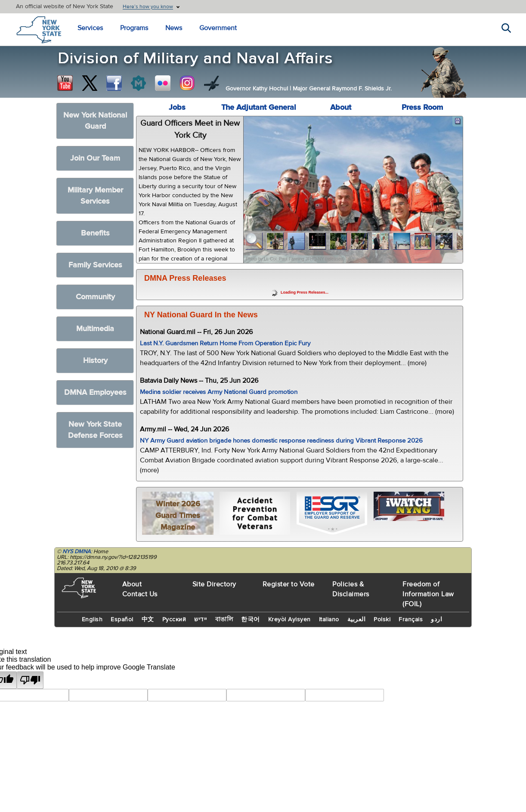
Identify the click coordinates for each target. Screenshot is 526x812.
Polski (382, 620)
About (341, 107)
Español (122, 620)
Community (95, 297)
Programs (134, 28)
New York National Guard (95, 121)
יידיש (201, 620)
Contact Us (140, 594)
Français (411, 620)
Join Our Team (95, 158)
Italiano (329, 620)
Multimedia (95, 329)
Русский (174, 620)
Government (218, 28)
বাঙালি (224, 620)
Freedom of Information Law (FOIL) (428, 594)
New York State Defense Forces (95, 430)
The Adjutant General (259, 107)
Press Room (422, 107)
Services (90, 28)
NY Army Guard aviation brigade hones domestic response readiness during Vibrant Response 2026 (281, 441)
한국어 (251, 620)
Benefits (95, 233)
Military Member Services (95, 196)
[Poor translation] (30, 680)
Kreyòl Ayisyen (289, 620)
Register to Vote (289, 584)
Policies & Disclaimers (351, 589)
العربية (357, 620)
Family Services (95, 265)
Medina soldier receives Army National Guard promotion (219, 392)
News (174, 28)
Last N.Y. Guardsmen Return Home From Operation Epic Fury (225, 343)
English (92, 620)
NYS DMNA (77, 552)
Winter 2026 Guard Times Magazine (178, 516)
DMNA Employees (95, 392)
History (95, 361)
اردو (436, 620)
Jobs (177, 107)
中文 (148, 620)
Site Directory (214, 584)
